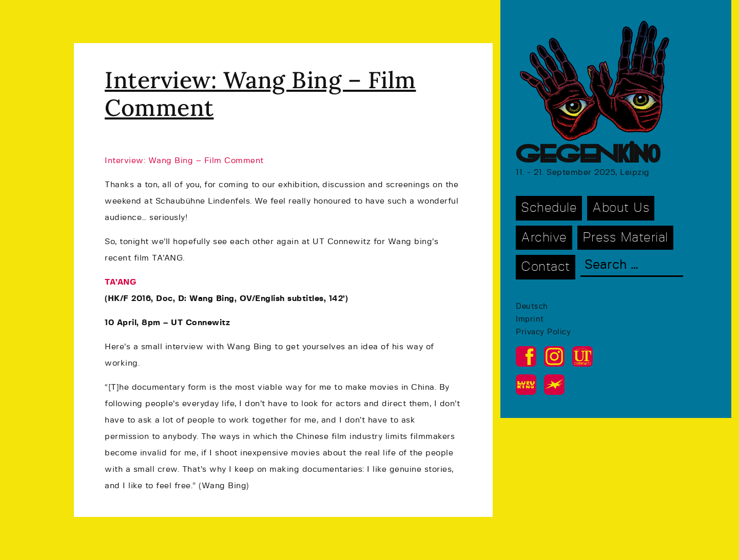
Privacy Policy (543, 332)
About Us (621, 208)
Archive (544, 238)
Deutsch (532, 306)
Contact (546, 267)
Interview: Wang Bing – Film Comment (260, 94)
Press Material (625, 238)
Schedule (549, 208)
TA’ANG (120, 282)
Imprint (530, 319)
